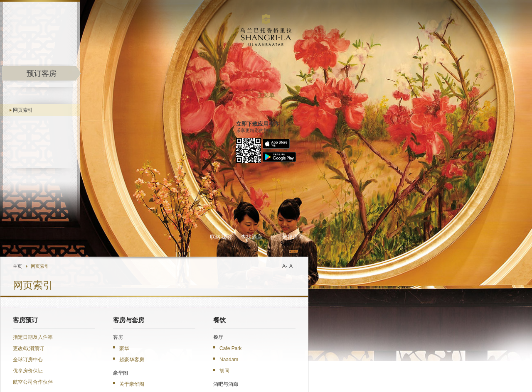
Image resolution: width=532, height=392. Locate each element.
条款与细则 (476, 377)
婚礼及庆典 (346, 227)
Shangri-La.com (48, 366)
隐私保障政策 (447, 377)
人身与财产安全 (414, 377)
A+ (410, 44)
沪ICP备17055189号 (488, 384)
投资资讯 (364, 377)
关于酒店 (143, 178)
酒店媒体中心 (338, 377)
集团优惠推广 (132, 366)
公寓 (237, 238)
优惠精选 (343, 281)
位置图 (167, 383)
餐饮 (337, 98)
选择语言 (410, 14)
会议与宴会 (346, 209)
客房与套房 (246, 98)
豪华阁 (216, 366)
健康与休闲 (346, 191)
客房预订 (143, 98)
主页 (135, 44)
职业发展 (386, 377)
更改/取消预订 (146, 126)
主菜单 (65, 95)
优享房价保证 (145, 148)
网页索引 (48, 110)
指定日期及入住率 (150, 115)
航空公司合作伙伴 (150, 159)
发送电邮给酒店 (139, 383)
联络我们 (338, 14)
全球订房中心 (145, 137)
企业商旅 (243, 366)
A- (402, 44)
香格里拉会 (94, 366)
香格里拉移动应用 (178, 366)
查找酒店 (369, 14)
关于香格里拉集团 (303, 377)
